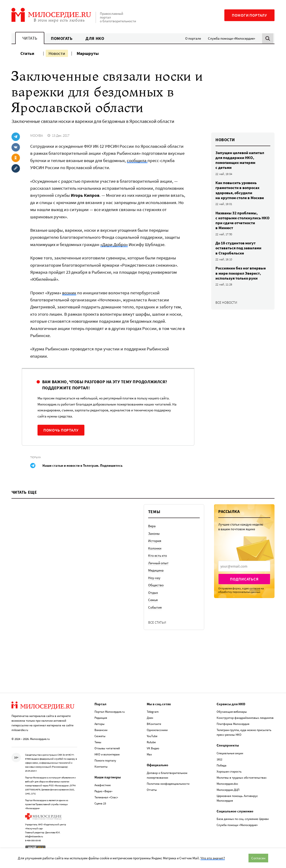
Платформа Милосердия (233, 724)
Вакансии (101, 730)
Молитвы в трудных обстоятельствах (242, 778)
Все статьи (157, 622)
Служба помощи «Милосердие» (231, 38)
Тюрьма (36, 457)
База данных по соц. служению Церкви (243, 819)
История (155, 541)
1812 (219, 759)
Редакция (101, 718)
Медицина (156, 570)
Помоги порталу (249, 15)
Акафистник (103, 785)
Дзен (150, 718)
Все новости (226, 302)
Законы (154, 533)
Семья (153, 600)
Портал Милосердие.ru (110, 712)
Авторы (100, 724)
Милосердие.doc (227, 784)
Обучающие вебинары (232, 712)
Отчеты (152, 790)
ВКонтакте (154, 724)
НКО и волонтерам (107, 754)
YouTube (152, 736)
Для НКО (95, 38)
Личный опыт (158, 563)
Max (149, 754)
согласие (255, 588)
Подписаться (244, 579)
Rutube (151, 742)
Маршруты (88, 53)
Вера (152, 526)
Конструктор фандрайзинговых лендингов (245, 718)
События (155, 607)
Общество (156, 585)
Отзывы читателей (107, 748)
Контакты (101, 767)
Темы (98, 742)
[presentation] (244, 566)
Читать (30, 38)
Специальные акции (230, 753)
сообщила (137, 160)
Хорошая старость (229, 771)
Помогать (62, 38)
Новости (57, 53)
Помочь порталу (61, 430)
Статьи (27, 53)
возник (69, 293)
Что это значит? (213, 858)
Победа (222, 765)
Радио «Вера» (103, 791)
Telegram (153, 712)
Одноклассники (157, 730)
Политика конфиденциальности (168, 784)
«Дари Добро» (114, 244)
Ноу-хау (154, 578)
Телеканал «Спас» (106, 797)
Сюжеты (100, 736)
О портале (193, 38)
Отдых (153, 593)
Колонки (155, 548)
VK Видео (153, 748)
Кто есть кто (158, 555)
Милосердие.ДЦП (228, 790)
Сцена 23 (100, 803)
